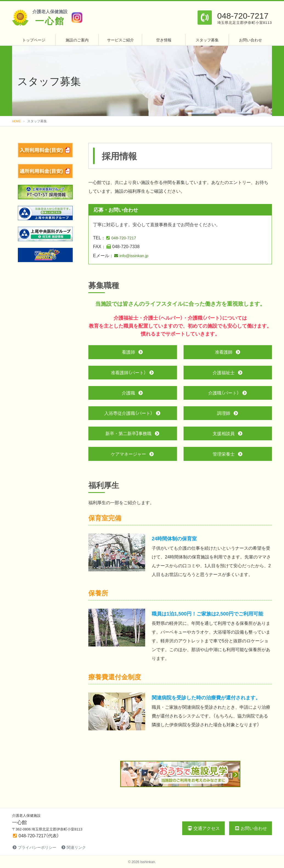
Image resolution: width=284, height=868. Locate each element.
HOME (17, 121)
